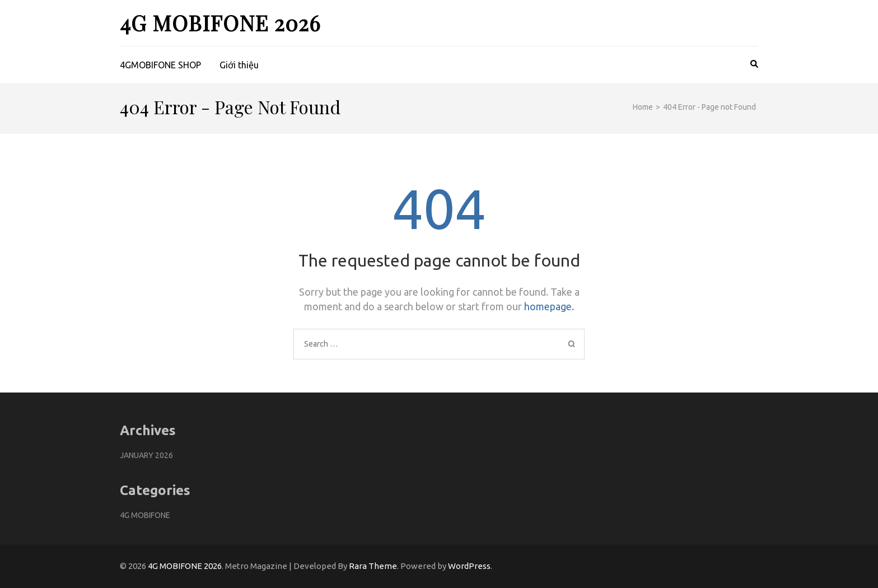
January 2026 (146, 455)
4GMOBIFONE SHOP (160, 65)
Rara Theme (373, 566)
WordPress (469, 566)
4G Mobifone (145, 515)
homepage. (549, 306)
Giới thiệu (239, 65)
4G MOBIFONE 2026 (220, 23)
